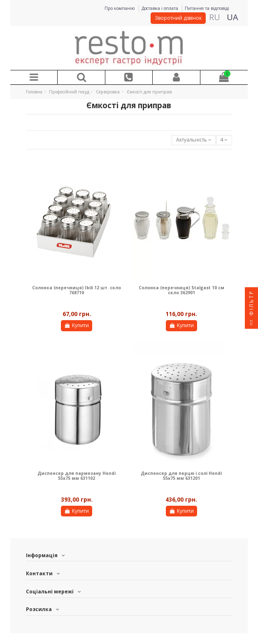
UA (232, 17)
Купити (76, 325)
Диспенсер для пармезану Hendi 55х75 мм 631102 (77, 476)
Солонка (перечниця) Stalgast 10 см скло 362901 (181, 290)
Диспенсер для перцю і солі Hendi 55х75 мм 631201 (181, 476)
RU (215, 17)
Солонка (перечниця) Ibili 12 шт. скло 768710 (77, 290)
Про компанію (120, 8)
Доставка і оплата (160, 8)
